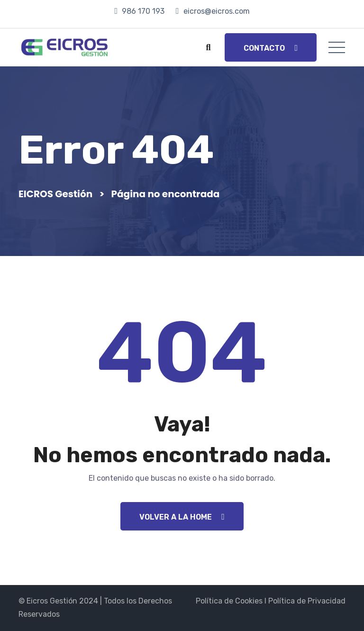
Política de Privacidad (307, 601)
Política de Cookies (229, 601)
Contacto (271, 48)
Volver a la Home (182, 517)
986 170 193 (143, 11)
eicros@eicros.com (217, 11)
